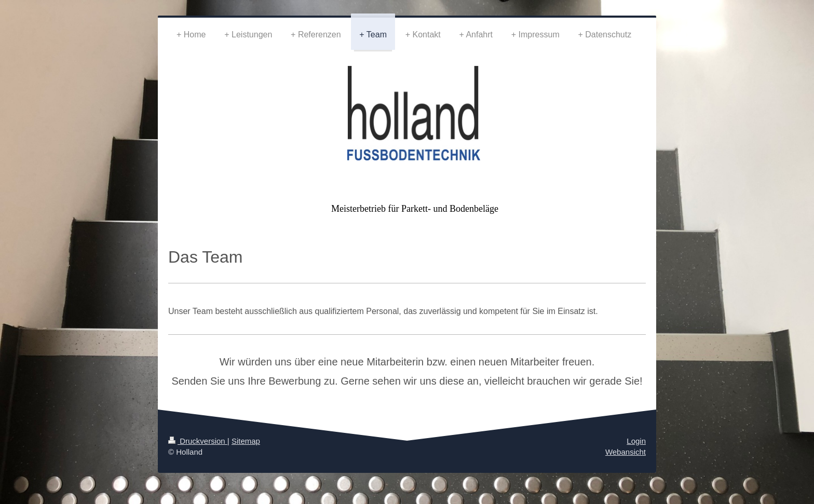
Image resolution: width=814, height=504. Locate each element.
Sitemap (246, 441)
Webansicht (626, 452)
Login (636, 441)
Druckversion (198, 441)
